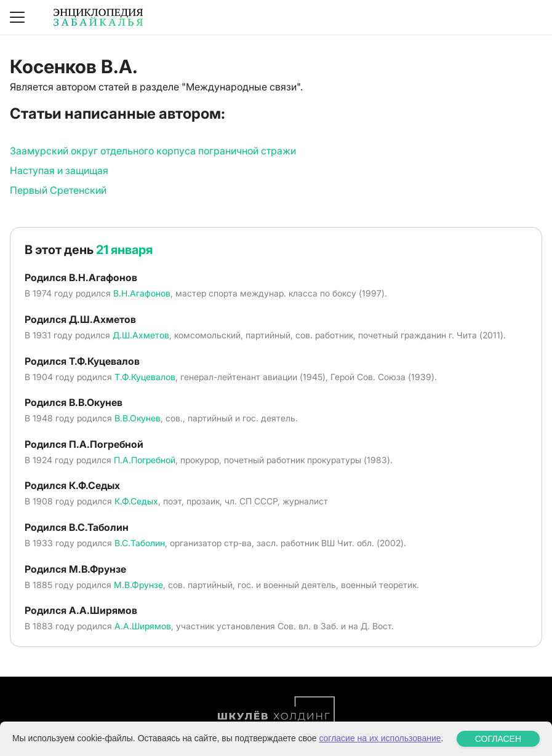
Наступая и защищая (59, 170)
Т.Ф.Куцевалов (145, 377)
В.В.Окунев (138, 418)
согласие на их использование (380, 738)
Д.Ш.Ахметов (141, 335)
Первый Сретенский (58, 190)
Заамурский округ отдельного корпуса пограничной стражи (153, 151)
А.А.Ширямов (143, 626)
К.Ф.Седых (136, 501)
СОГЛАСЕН (498, 739)
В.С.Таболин (140, 543)
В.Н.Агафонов (142, 293)
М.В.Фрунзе (138, 585)
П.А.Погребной (145, 460)
